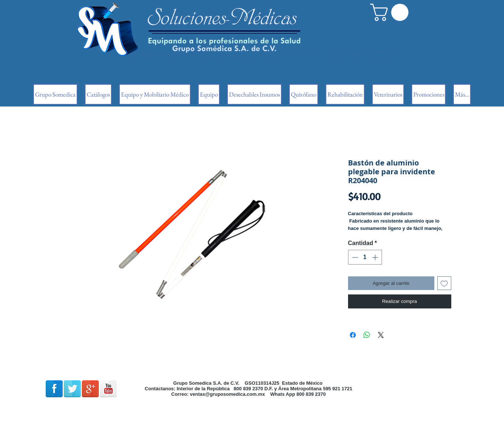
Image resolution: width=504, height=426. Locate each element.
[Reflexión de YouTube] (108, 389)
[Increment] (376, 257)
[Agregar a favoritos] (444, 283)
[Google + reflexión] (90, 389)
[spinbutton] (365, 257)
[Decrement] (354, 257)
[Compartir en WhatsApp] (367, 335)
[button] (391, 12)
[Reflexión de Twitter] (72, 389)
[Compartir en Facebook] (353, 335)
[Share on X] (381, 335)
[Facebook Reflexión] (54, 389)
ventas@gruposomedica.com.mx (227, 394)
